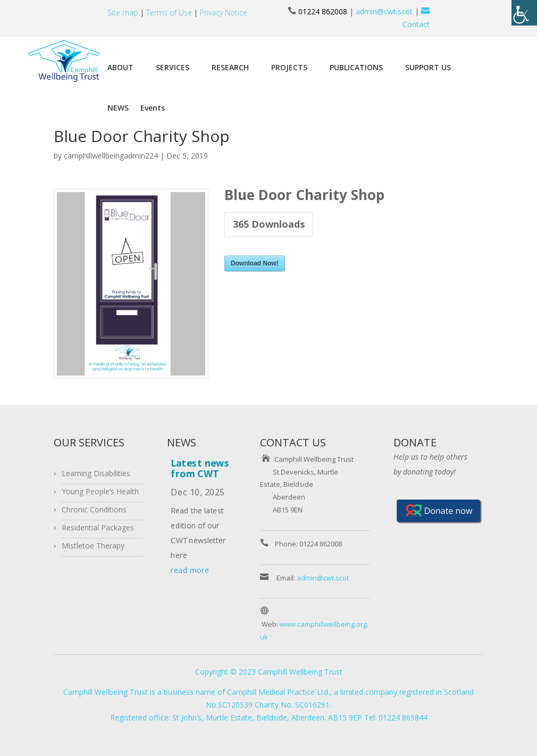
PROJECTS (289, 67)
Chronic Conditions (94, 509)
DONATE (415, 442)
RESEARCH (230, 67)
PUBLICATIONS (356, 67)
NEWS (118, 108)
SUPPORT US (428, 67)
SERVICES (173, 67)
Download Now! (255, 263)
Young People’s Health (100, 491)
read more (190, 570)
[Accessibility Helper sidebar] (524, 13)
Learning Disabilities (96, 473)
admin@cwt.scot (384, 11)
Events (153, 108)
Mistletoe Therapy (93, 546)
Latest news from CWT (200, 467)
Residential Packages (98, 527)
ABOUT (120, 67)
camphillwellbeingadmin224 (111, 156)
